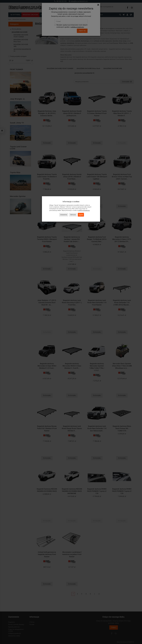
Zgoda (81, 215)
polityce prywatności (84, 210)
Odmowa (73, 215)
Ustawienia (64, 215)
